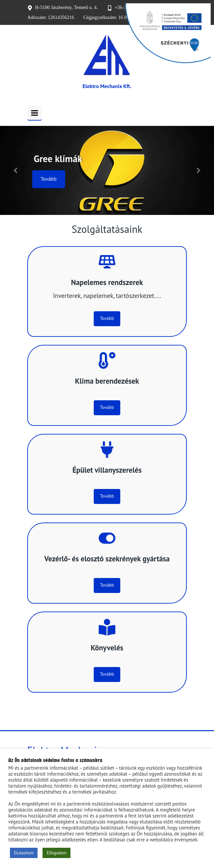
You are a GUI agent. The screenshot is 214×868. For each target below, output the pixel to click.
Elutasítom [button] (24, 853)
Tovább (49, 179)
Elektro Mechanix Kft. (107, 86)
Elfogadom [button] (56, 853)
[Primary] (35, 113)
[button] (16, 170)
